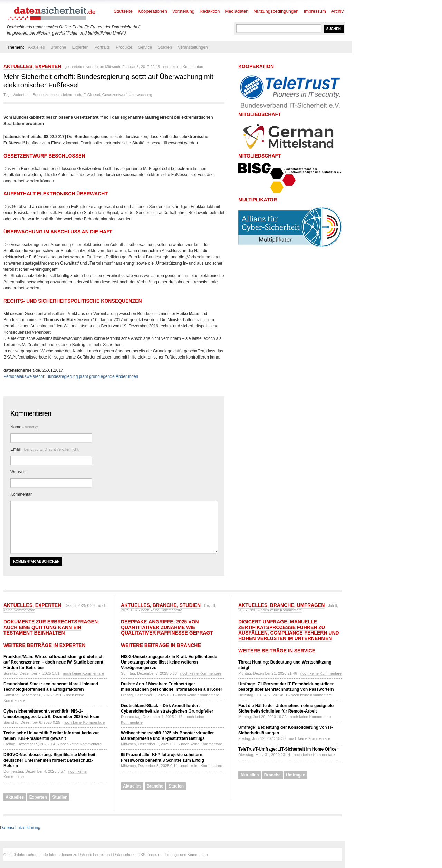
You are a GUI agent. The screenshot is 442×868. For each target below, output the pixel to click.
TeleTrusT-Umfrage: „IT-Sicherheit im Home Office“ (289, 749)
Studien (165, 47)
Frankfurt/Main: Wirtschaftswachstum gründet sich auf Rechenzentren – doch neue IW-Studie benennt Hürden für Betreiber (54, 662)
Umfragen (311, 605)
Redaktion (210, 11)
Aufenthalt (22, 95)
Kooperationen (152, 11)
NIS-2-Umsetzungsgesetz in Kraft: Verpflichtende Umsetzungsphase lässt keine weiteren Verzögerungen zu (169, 662)
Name (24, 427)
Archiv (337, 11)
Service (145, 47)
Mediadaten (237, 11)
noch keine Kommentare (184, 67)
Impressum (315, 11)
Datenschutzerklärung (20, 828)
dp (96, 67)
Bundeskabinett (46, 95)
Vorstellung (183, 11)
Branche (59, 47)
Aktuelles (36, 47)
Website (18, 472)
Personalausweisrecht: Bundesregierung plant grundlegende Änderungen (71, 376)
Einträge (172, 855)
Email (45, 449)
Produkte (124, 47)
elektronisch (71, 95)
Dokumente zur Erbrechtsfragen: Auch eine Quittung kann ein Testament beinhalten (51, 627)
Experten (80, 47)
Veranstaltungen (193, 47)
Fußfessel (92, 95)
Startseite (123, 11)
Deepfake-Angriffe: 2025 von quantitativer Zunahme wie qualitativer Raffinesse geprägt (167, 627)
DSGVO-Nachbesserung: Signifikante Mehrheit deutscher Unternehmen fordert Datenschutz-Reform (49, 760)
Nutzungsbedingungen (276, 11)
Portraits (102, 47)
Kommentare (198, 855)
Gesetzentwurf (114, 95)
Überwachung (141, 95)
